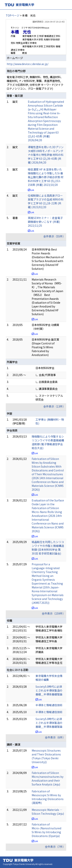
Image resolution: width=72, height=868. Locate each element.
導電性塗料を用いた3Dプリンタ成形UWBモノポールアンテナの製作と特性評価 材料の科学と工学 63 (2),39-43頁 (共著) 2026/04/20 (46, 155)
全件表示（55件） (54, 236)
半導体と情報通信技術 (49, 705)
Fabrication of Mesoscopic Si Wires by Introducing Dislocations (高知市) (48, 797)
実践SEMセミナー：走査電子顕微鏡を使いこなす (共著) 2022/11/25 (45, 222)
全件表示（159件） (54, 613)
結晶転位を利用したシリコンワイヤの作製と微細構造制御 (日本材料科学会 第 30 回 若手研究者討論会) (48, 548)
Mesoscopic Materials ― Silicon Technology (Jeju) (48, 812)
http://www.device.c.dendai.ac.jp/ (28, 64)
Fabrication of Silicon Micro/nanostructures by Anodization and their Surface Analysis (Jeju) (48, 779)
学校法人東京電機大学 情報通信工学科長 (49, 639)
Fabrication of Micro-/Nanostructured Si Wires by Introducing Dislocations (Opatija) (46, 830)
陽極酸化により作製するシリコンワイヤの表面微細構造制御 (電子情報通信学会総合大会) (48, 442)
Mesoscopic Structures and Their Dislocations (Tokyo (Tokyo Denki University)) (46, 756)
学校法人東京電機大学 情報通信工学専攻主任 (49, 661)
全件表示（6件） (55, 737)
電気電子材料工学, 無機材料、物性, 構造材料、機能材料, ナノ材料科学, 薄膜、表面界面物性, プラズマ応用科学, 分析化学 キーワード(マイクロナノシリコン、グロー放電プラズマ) (35, 83)
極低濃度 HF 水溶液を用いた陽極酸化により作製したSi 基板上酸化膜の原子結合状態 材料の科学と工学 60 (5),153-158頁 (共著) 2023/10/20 (46, 177)
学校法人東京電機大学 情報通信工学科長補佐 (49, 628)
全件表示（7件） (55, 847)
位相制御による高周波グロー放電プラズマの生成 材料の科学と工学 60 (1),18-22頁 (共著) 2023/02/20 (46, 201)
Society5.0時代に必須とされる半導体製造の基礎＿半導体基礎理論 (49, 690)
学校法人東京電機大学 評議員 (49, 650)
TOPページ (13, 15)
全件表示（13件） (54, 406)
